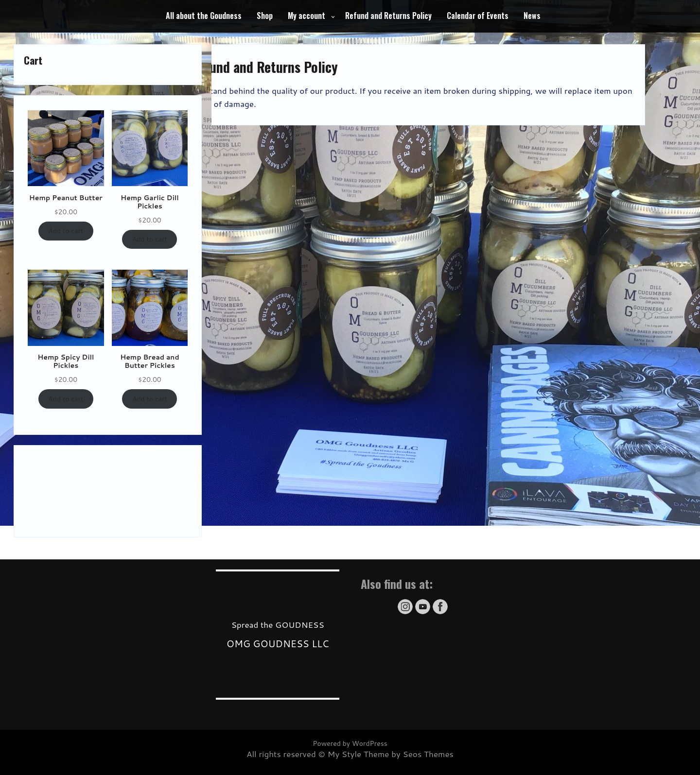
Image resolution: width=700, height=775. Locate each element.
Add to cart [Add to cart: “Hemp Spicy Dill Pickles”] (66, 399)
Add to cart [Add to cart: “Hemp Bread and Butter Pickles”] (150, 399)
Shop (265, 16)
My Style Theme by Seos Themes (391, 754)
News (532, 16)
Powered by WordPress (350, 743)
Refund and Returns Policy (388, 16)
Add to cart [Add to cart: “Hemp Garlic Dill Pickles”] (150, 239)
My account (306, 16)
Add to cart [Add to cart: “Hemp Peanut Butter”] (66, 231)
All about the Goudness (204, 16)
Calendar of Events (478, 16)
